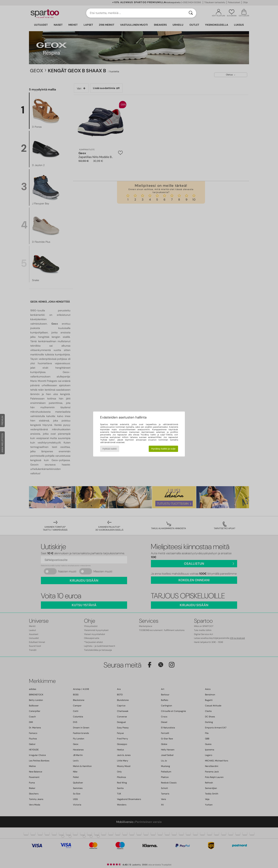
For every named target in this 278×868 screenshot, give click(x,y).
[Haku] (191, 13)
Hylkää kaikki (110, 449)
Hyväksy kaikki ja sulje (163, 449)
